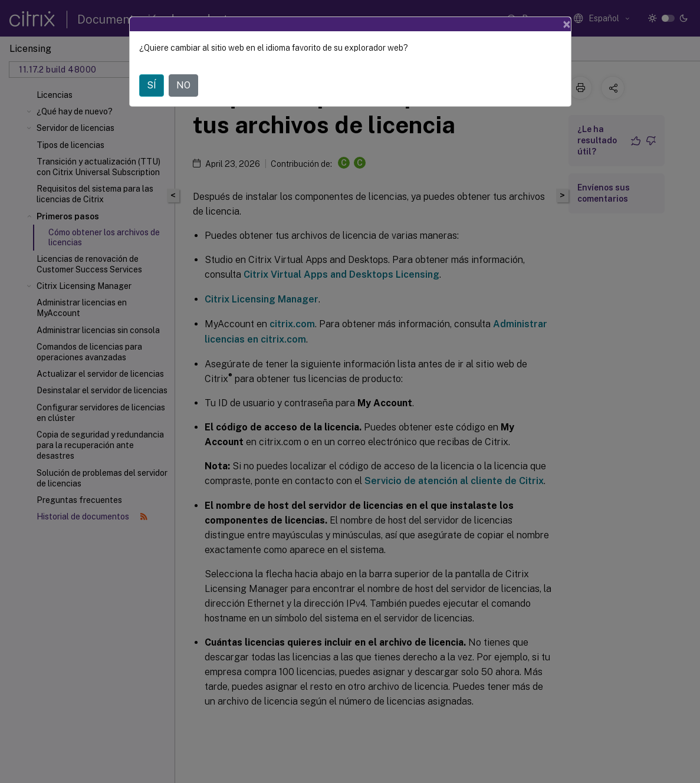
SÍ (152, 85)
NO (183, 85)
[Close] (567, 24)
